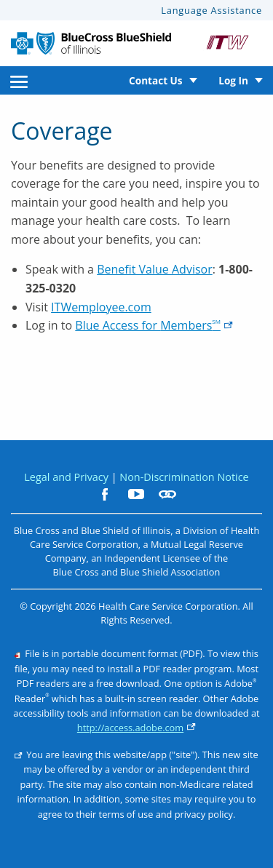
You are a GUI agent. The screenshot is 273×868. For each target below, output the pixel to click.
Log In (233, 80)
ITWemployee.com (101, 307)
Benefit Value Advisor (155, 269)
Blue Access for (154, 325)
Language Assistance (211, 10)
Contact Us (156, 80)
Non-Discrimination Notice (184, 477)
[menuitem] (19, 80)
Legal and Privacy (66, 477)
